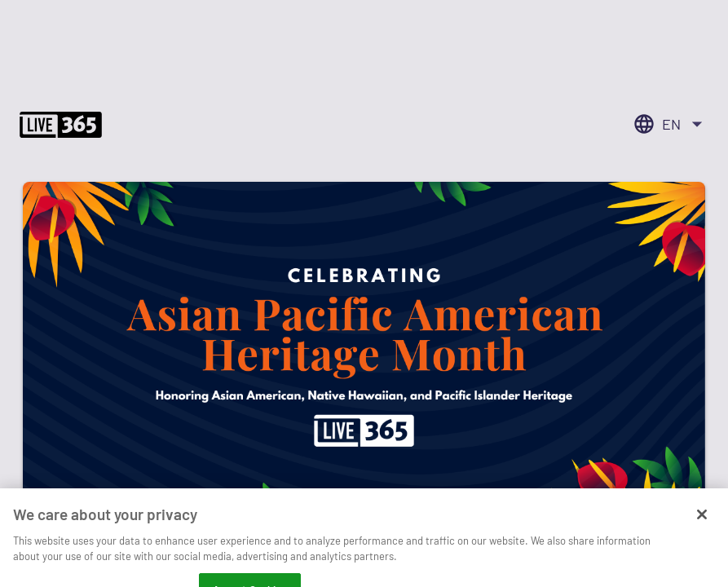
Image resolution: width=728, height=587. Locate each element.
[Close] (702, 528)
